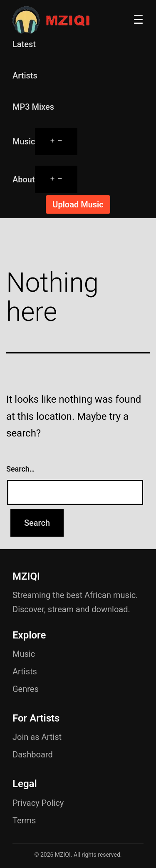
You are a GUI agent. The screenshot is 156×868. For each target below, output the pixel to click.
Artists (25, 76)
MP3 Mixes (33, 107)
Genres (26, 689)
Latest (24, 44)
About (24, 179)
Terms (24, 820)
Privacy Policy (38, 803)
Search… (21, 469)
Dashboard (33, 754)
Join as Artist (37, 737)
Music (24, 141)
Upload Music (78, 204)
